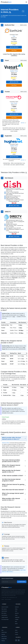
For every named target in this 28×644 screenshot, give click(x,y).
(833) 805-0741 (14, 114)
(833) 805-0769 (14, 82)
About (16, 630)
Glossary (3, 634)
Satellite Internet (5, 617)
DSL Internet (4, 613)
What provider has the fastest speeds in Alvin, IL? (11, 471)
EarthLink (17, 607)
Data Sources (4, 636)
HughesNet (4, 333)
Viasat (3, 330)
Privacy (3, 599)
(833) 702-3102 (14, 236)
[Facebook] (16, 640)
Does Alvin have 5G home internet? (13, 490)
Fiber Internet (4, 609)
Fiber (14, 36)
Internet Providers (5, 607)
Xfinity (16, 609)
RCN (16, 622)
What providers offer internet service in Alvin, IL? (11, 499)
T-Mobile (17, 619)
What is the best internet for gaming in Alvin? (13, 485)
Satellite (12, 71)
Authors (17, 632)
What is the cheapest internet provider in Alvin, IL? (11, 466)
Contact (17, 634)
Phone (16, 71)
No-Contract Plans (5, 619)
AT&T (16, 611)
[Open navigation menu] (26, 2)
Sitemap (3, 641)
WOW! (16, 624)
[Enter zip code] (9, 582)
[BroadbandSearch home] (6, 2)
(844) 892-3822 (14, 206)
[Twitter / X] (19, 640)
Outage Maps (4, 639)
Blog (2, 630)
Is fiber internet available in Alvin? (13, 476)
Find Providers (22, 582)
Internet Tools (4, 632)
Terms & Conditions (8, 599)
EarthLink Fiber (5, 325)
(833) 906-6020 (14, 47)
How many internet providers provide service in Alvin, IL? (11, 461)
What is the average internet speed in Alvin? (13, 494)
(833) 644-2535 (14, 157)
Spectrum (17, 613)
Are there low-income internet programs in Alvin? (11, 480)
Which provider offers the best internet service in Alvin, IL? (11, 438)
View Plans (14, 50)
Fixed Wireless (4, 615)
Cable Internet (4, 611)
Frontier (3, 328)
